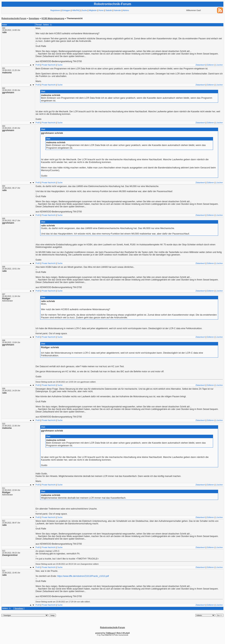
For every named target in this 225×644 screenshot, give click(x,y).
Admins (126, 10)
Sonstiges (34, 18)
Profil (38, 65)
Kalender (117, 10)
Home (101, 10)
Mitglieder (93, 10)
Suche (84, 10)
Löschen (219, 65)
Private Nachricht (49, 65)
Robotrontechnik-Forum (14, 18)
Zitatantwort (200, 65)
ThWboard (110, 633)
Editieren (210, 65)
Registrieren (55, 10)
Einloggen (66, 10)
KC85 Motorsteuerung (53, 18)
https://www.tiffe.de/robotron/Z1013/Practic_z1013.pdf (83, 576)
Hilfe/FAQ (76, 10)
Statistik (109, 10)
